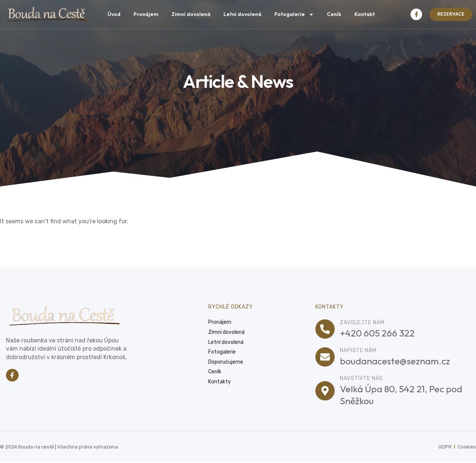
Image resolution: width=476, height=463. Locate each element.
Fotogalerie (294, 15)
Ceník (334, 14)
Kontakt (365, 14)
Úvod (114, 14)
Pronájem (146, 14)
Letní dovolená (242, 14)
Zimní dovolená (191, 14)
